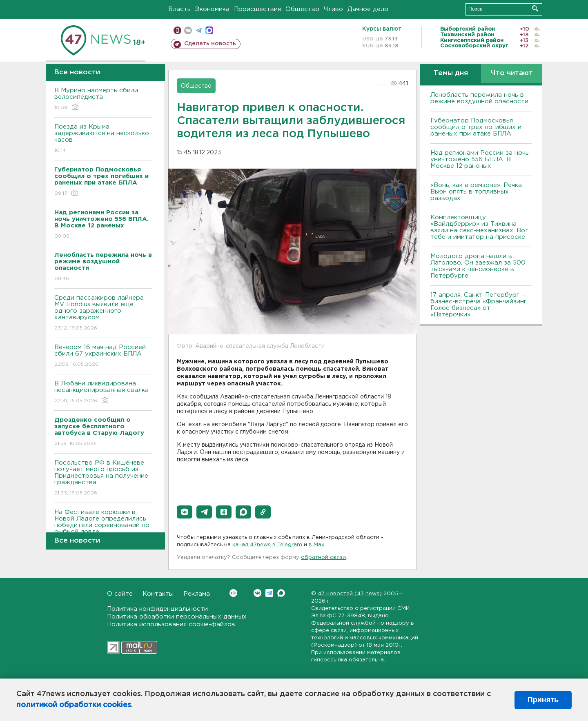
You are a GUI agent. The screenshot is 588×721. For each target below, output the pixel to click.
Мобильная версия (177, 30)
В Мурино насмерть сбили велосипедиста (103, 99)
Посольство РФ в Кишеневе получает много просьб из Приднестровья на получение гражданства (103, 478)
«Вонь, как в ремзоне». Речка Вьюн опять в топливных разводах (476, 192)
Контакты (158, 594)
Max (281, 593)
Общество (302, 9)
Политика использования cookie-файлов (171, 624)
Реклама (197, 594)
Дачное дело (368, 9)
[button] (185, 512)
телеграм (199, 30)
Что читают (512, 73)
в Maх (316, 545)
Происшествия (257, 9)
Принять (543, 700)
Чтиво (333, 9)
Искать (535, 8)
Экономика (212, 9)
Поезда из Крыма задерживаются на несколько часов (103, 139)
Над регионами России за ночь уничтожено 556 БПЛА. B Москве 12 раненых (480, 159)
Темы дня (451, 73)
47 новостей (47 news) (350, 594)
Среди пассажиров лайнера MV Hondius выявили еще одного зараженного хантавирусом (103, 313)
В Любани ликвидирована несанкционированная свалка (103, 393)
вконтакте (188, 30)
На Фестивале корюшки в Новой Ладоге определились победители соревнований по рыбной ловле (103, 528)
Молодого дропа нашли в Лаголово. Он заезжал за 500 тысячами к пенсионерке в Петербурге (478, 266)
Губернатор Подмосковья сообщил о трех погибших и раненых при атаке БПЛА (476, 127)
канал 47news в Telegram (267, 545)
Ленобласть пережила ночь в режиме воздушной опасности (479, 98)
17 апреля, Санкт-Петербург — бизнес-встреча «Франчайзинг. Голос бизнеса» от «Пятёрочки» (479, 305)
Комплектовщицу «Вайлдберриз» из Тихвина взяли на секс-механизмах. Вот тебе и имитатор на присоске (480, 227)
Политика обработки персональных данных (177, 617)
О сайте (120, 594)
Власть (179, 9)
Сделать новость (210, 44)
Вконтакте (233, 593)
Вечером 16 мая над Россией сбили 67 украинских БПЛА (103, 356)
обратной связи (323, 557)
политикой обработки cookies (74, 705)
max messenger (209, 30)
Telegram (269, 593)
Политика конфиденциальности (157, 609)
